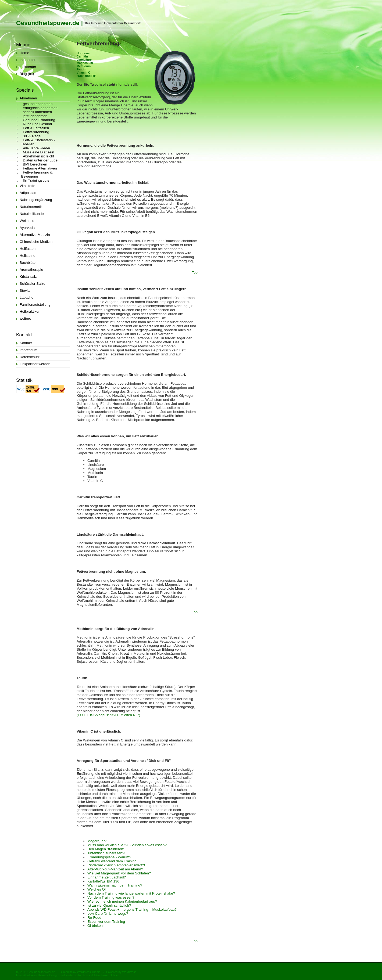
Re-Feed (94, 918)
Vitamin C (83, 73)
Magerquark (97, 841)
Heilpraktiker (30, 311)
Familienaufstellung (35, 305)
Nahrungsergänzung (36, 200)
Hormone (83, 53)
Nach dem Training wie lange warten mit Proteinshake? (131, 893)
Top (195, 273)
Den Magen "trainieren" (106, 849)
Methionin (84, 66)
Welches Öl (97, 889)
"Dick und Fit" (87, 76)
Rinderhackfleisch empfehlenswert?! (116, 865)
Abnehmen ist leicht (38, 156)
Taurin (81, 69)
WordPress (129, 972)
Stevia (25, 291)
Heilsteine (28, 256)
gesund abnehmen (38, 104)
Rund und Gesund (37, 124)
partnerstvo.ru (69, 975)
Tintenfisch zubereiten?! (106, 853)
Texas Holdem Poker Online (100, 975)
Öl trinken (95, 926)
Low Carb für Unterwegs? (108, 914)
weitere (25, 318)
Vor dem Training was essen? (111, 897)
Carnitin (82, 56)
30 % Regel (32, 136)
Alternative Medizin (35, 235)
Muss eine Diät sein (38, 152)
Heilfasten (28, 249)
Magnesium (85, 63)
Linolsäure (84, 60)
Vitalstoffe (27, 186)
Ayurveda (27, 228)
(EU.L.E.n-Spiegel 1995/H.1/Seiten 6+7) (108, 715)
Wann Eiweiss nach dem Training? (115, 885)
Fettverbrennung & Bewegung (34, 174)
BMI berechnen (35, 164)
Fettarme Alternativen (40, 168)
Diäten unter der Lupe (40, 160)
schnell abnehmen (37, 112)
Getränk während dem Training (112, 861)
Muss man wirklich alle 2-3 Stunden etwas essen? (127, 845)
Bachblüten (29, 263)
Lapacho (26, 298)
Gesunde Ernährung (39, 120)
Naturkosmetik (31, 207)
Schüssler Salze (33, 284)
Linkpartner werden (35, 364)
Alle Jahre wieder (37, 148)
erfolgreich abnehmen (40, 108)
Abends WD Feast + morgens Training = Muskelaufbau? (132, 909)
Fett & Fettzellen (36, 128)
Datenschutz (30, 357)
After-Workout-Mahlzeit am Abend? (115, 869)
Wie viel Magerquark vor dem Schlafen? (119, 873)
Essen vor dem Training (106, 922)
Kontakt (26, 343)
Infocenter (28, 60)
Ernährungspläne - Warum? (109, 857)
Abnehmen (28, 98)
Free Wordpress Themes (32, 975)
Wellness (27, 221)
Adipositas (28, 193)
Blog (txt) (27, 74)
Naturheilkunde (32, 214)
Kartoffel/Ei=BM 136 (103, 881)
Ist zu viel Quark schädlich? (109, 905)
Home (24, 53)
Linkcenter (28, 67)
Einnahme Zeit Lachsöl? (107, 877)
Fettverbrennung (36, 132)
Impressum (28, 350)
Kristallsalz (28, 277)
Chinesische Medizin (36, 242)
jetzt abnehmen (35, 116)
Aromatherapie (31, 270)
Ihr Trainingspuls (36, 180)
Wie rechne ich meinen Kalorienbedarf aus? (122, 901)
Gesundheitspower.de (48, 23)
